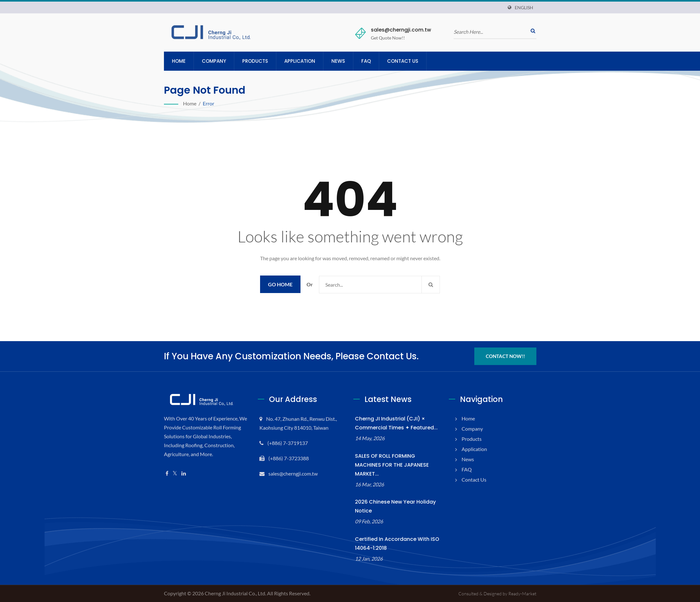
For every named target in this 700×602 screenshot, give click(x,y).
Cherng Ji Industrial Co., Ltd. (237, 593)
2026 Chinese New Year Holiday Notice (391, 506)
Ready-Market (523, 594)
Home (179, 61)
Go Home (280, 284)
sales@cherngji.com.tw (397, 30)
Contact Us (405, 61)
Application (301, 61)
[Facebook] (167, 473)
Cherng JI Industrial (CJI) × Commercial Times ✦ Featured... (392, 423)
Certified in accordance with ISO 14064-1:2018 (392, 544)
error (209, 103)
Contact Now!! (505, 356)
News (340, 61)
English (524, 7)
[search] (490, 32)
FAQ (368, 61)
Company (214, 61)
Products (256, 61)
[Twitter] (175, 473)
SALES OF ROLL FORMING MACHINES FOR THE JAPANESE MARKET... (394, 465)
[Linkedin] (184, 473)
